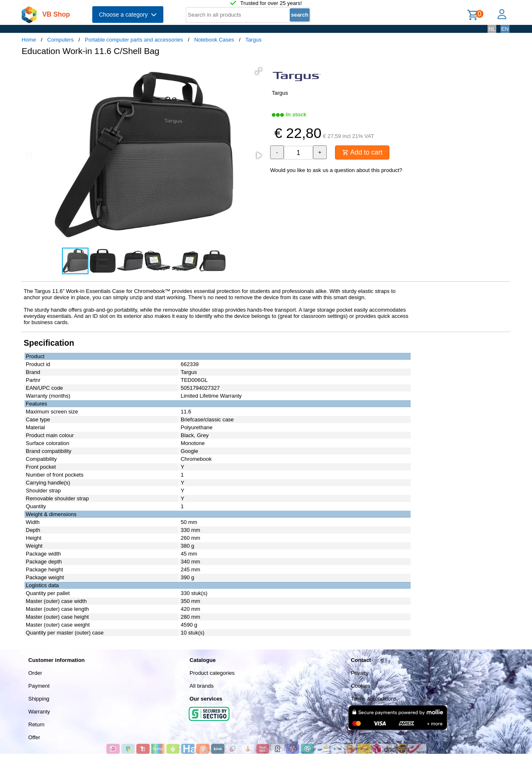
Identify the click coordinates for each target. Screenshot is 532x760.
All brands (202, 686)
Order (35, 673)
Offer (34, 737)
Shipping (39, 699)
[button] (259, 71)
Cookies (361, 686)
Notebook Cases (214, 40)
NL (492, 29)
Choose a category (128, 15)
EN (505, 29)
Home (29, 40)
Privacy (360, 673)
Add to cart (362, 152)
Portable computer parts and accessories (134, 40)
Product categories (212, 673)
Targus (253, 40)
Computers (61, 40)
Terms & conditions (374, 699)
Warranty (39, 712)
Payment (39, 686)
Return (36, 724)
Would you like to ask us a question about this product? (336, 170)
